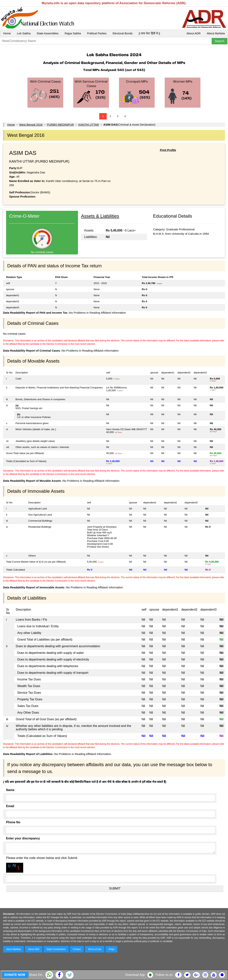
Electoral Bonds (123, 33)
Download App (135, 975)
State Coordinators (56, 949)
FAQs (111, 949)
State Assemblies (48, 33)
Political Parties (97, 33)
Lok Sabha (24, 33)
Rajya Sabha (73, 33)
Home (7, 33)
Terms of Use (95, 949)
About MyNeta (216, 33)
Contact (77, 949)
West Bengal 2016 (31, 125)
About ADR (194, 33)
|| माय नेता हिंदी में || (149, 33)
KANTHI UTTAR (89, 125)
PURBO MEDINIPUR (60, 125)
